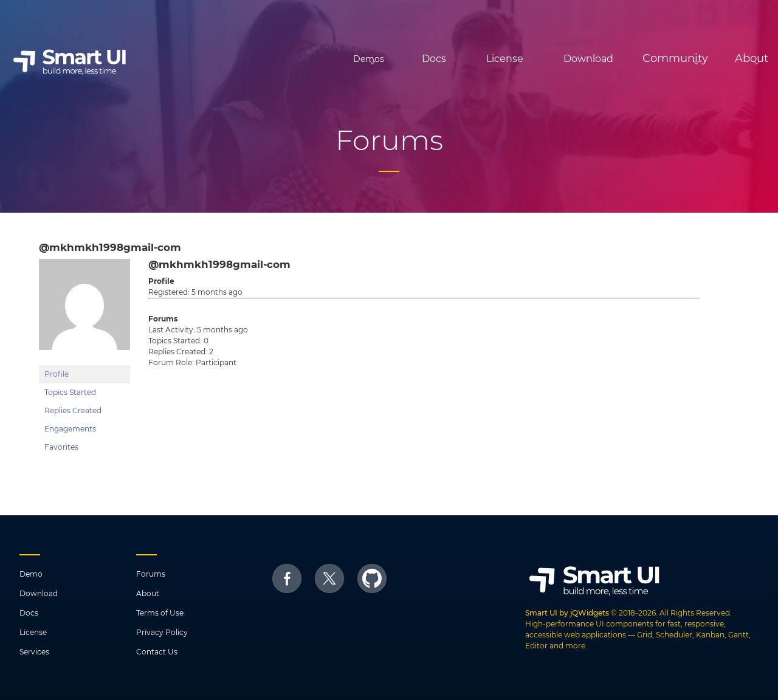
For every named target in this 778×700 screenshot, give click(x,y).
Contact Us (157, 652)
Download (537, 59)
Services (34, 652)
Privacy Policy (162, 632)
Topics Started (70, 392)
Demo (31, 574)
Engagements (70, 429)
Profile (57, 374)
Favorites (61, 447)
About (148, 593)
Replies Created (73, 410)
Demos (298, 59)
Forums (151, 574)
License (453, 59)
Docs (382, 59)
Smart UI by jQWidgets (567, 613)
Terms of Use (160, 613)
